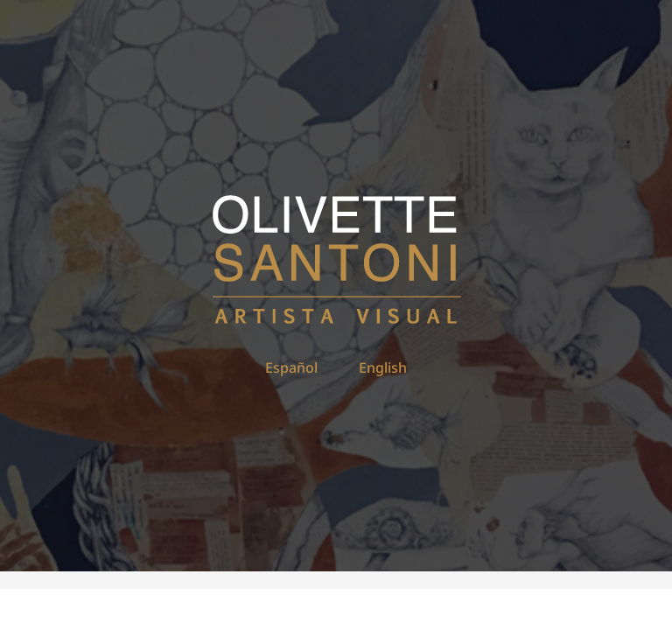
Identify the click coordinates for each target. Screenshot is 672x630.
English (383, 367)
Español (291, 367)
